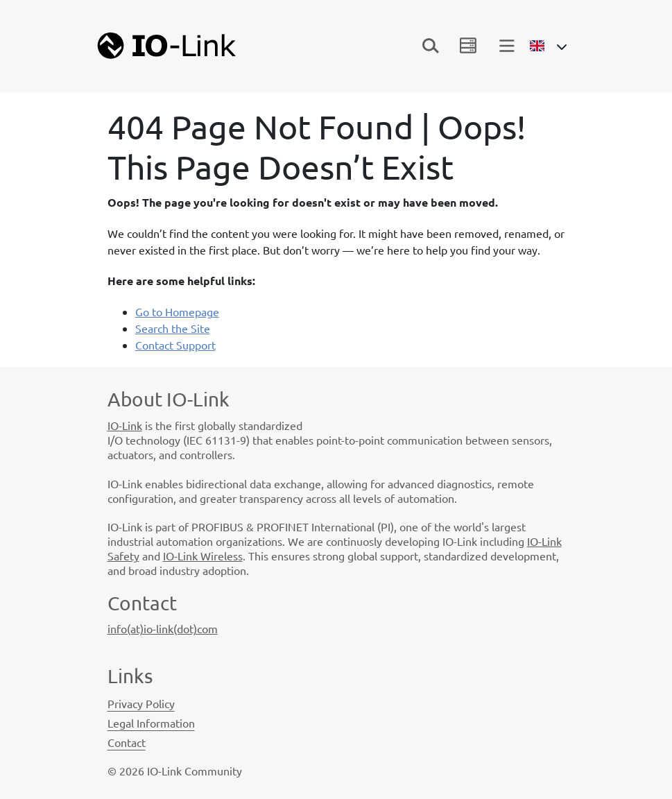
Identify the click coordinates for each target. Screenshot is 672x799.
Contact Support (175, 345)
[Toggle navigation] (431, 46)
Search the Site (173, 328)
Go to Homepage (177, 311)
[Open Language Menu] (548, 46)
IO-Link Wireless (203, 556)
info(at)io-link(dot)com (163, 628)
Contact (127, 742)
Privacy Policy (141, 703)
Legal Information (151, 723)
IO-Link (125, 425)
